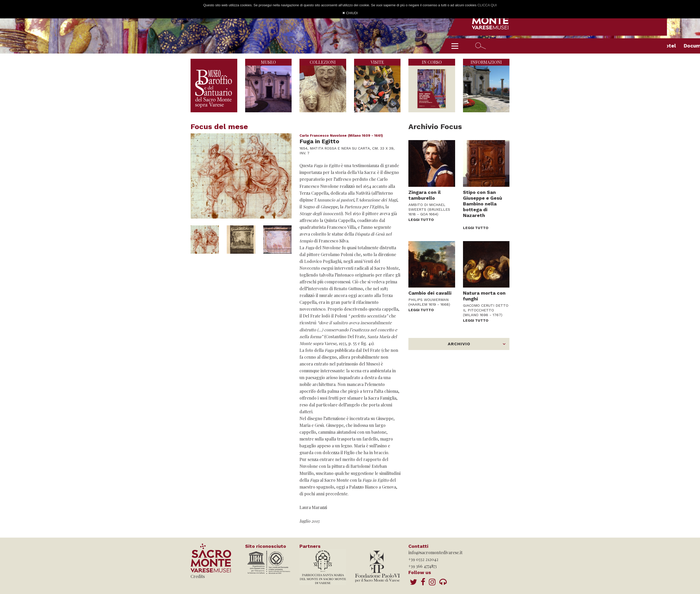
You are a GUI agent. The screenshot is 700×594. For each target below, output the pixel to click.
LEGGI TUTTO (421, 220)
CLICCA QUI (487, 5)
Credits (198, 576)
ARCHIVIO (459, 344)
